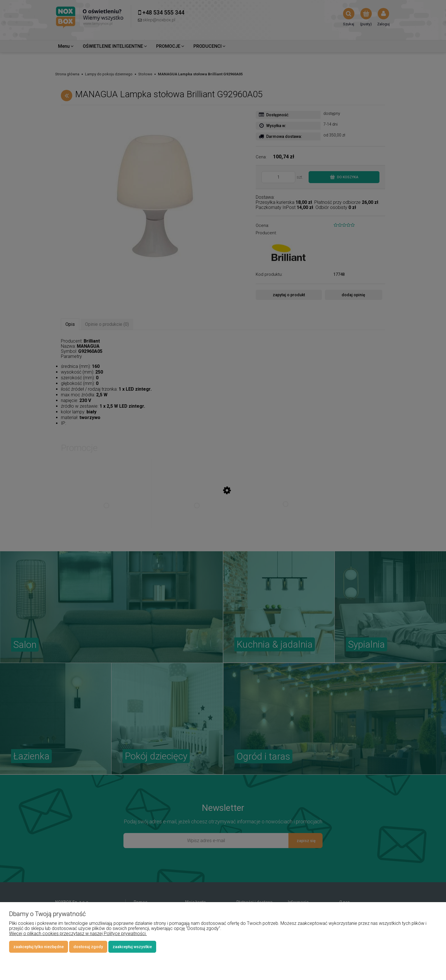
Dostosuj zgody (88, 947)
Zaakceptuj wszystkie (132, 947)
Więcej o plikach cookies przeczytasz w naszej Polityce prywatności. (78, 934)
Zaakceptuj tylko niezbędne (39, 947)
